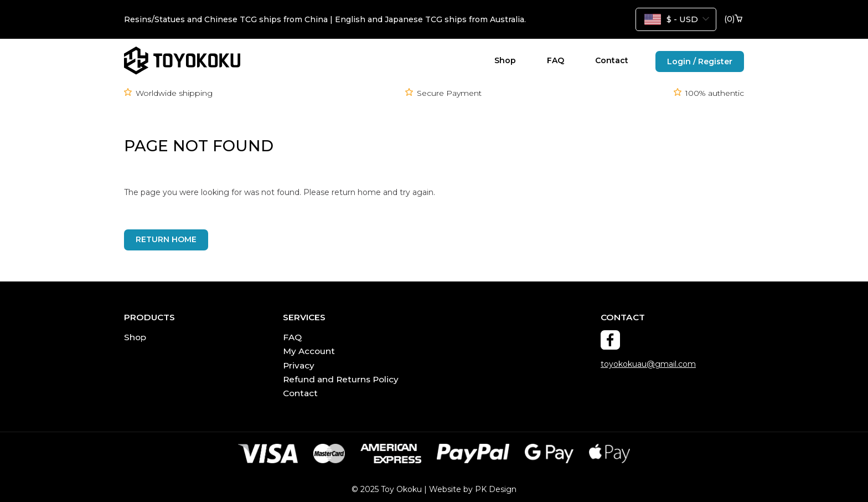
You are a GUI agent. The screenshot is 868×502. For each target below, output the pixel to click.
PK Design (496, 489)
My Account (309, 351)
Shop (505, 60)
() (733, 19)
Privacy (299, 365)
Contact (612, 60)
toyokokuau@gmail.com (648, 364)
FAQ (556, 60)
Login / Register (700, 62)
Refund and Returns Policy (341, 379)
